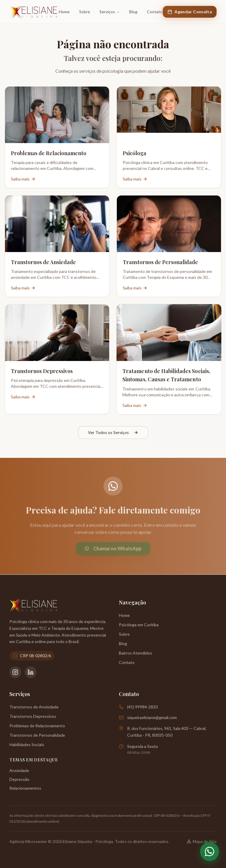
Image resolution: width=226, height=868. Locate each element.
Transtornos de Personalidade (37, 735)
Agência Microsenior (28, 841)
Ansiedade (19, 770)
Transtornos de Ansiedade (34, 707)
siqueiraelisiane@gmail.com (152, 717)
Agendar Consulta (190, 12)
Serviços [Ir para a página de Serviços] (110, 12)
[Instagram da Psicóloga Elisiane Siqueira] (15, 672)
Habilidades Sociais (27, 744)
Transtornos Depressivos (33, 716)
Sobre (85, 12)
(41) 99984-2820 (142, 707)
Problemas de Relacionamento (37, 726)
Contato (155, 12)
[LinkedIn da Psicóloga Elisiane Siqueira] (31, 672)
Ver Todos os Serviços (113, 433)
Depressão (19, 779)
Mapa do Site (202, 841)
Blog (133, 12)
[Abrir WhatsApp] (210, 852)
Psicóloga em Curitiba (139, 625)
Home (64, 12)
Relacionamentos (25, 788)
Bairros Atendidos (136, 653)
